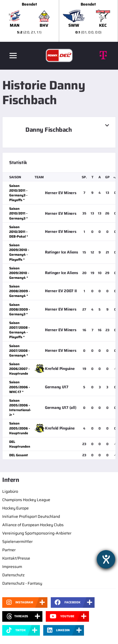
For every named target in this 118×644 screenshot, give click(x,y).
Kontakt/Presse (16, 558)
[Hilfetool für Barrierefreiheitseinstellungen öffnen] (106, 559)
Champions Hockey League (26, 500)
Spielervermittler (17, 541)
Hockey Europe (15, 508)
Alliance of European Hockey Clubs (33, 525)
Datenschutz (13, 575)
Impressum (12, 567)
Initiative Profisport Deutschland (31, 516)
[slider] (59, 21)
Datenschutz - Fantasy (22, 583)
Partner (9, 550)
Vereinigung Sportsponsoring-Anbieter (37, 533)
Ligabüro (10, 491)
